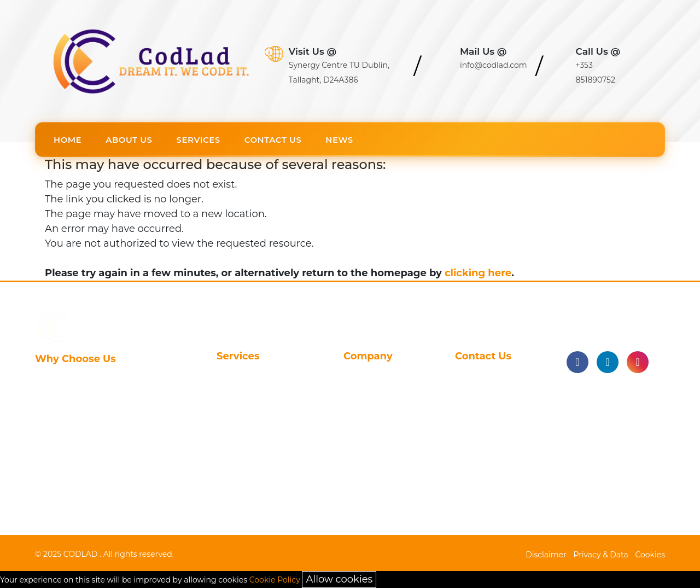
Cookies (650, 555)
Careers (360, 396)
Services (199, 140)
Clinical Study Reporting (246, 403)
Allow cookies (339, 579)
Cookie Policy (275, 580)
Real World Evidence (262, 459)
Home (68, 140)
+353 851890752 (489, 447)
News (339, 140)
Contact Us (273, 140)
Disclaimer (546, 555)
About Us (129, 140)
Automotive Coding (259, 442)
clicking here (478, 273)
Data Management (258, 424)
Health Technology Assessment (258, 478)
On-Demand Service (261, 500)
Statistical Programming (248, 380)
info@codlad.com (493, 429)
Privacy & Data (601, 555)
